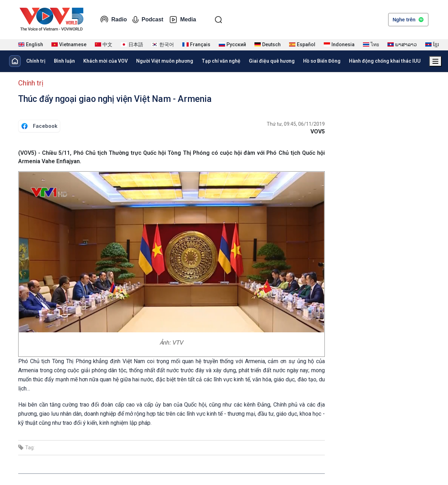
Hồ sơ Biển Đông (322, 61)
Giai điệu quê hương (272, 61)
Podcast (148, 20)
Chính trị (36, 61)
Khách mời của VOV (106, 61)
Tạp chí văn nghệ (221, 61)
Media (183, 20)
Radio (113, 20)
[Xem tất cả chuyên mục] (435, 61)
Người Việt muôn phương (165, 61)
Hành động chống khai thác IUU (385, 61)
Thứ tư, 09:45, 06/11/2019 (296, 124)
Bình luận (64, 61)
